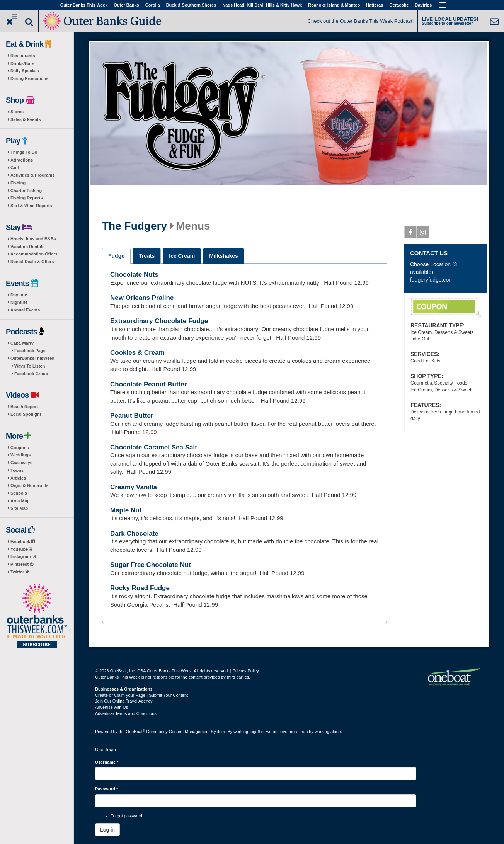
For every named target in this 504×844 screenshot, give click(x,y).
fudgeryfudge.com (432, 280)
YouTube (21, 549)
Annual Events (25, 310)
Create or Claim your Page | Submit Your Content (141, 695)
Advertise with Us (112, 707)
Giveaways (21, 463)
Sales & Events (26, 119)
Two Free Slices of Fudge (446, 308)
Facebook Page (30, 351)
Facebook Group (31, 374)
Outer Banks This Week (84, 5)
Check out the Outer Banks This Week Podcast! (361, 21)
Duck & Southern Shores (191, 5)
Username (107, 762)
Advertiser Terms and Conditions (126, 713)
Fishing (18, 183)
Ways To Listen (30, 366)
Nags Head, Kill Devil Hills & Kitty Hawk (262, 5)
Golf (15, 168)
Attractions (22, 160)
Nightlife (19, 302)
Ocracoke (399, 5)
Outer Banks (126, 5)
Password (106, 789)
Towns (17, 470)
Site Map (19, 508)
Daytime (19, 295)
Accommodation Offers (34, 254)
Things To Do (24, 152)
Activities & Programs (32, 175)
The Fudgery (135, 226)
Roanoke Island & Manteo (334, 5)
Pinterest (22, 564)
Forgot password (126, 816)
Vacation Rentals (27, 247)
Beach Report (24, 407)
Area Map (20, 501)
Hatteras (375, 5)
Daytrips (423, 5)
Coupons (20, 448)
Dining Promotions (29, 78)
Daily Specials (25, 71)
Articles (18, 478)
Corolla (153, 5)
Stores (17, 112)
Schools (19, 493)
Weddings (20, 455)
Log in (107, 830)
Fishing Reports (27, 198)
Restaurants (23, 56)
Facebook (23, 541)
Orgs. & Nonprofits (29, 485)
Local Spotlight (26, 414)
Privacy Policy (245, 671)
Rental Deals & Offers (32, 262)
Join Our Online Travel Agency (124, 701)
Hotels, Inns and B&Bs (33, 239)
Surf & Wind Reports (31, 206)
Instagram (23, 556)
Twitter (20, 572)
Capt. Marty (22, 343)
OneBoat (136, 732)
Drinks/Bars (22, 63)
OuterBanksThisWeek (32, 358)
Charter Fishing (26, 191)
